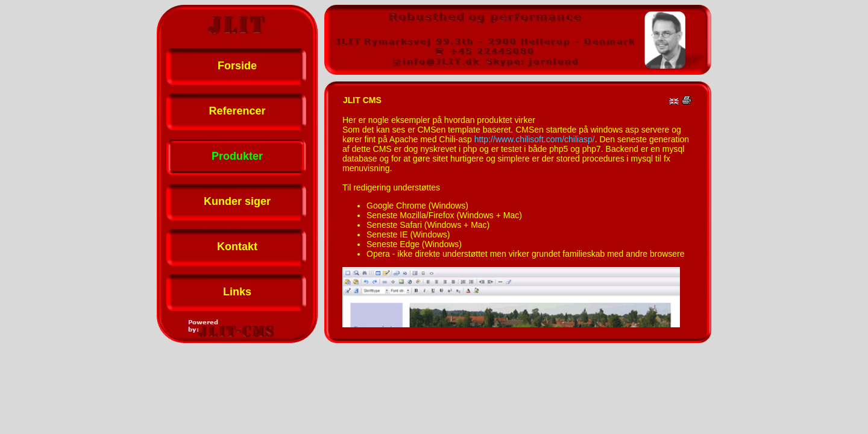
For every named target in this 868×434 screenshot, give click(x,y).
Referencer (237, 111)
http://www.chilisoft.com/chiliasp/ (535, 139)
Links (237, 292)
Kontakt (237, 247)
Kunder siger (237, 201)
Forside (237, 66)
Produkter (237, 156)
